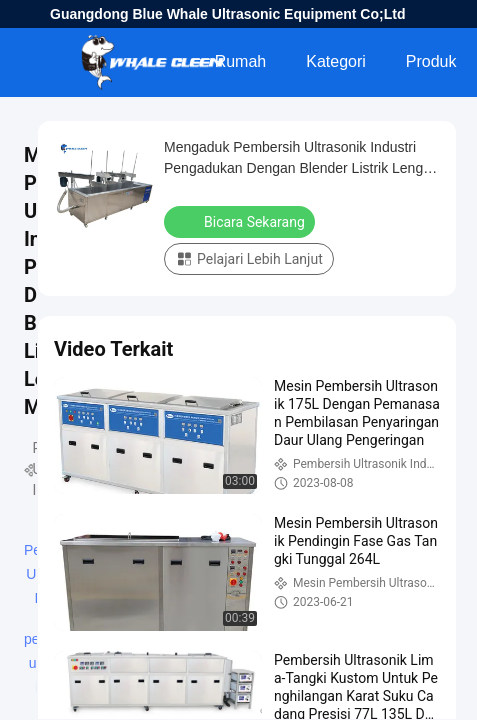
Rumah (241, 61)
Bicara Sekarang (241, 221)
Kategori (336, 61)
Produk (431, 61)
